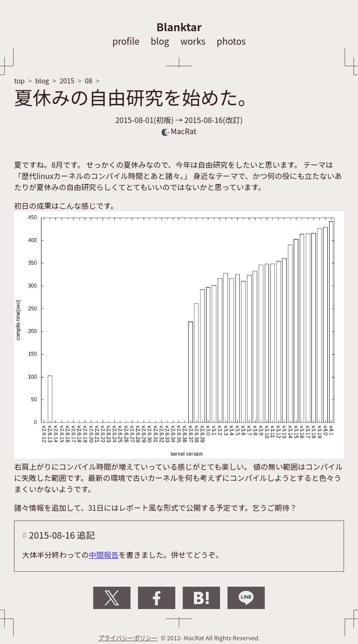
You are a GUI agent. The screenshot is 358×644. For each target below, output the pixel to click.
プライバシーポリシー (128, 638)
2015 (67, 80)
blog (160, 41)
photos (231, 41)
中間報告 (103, 555)
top (19, 80)
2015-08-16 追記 (62, 535)
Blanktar (179, 27)
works (193, 41)
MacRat (179, 131)
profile (126, 41)
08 (89, 80)
